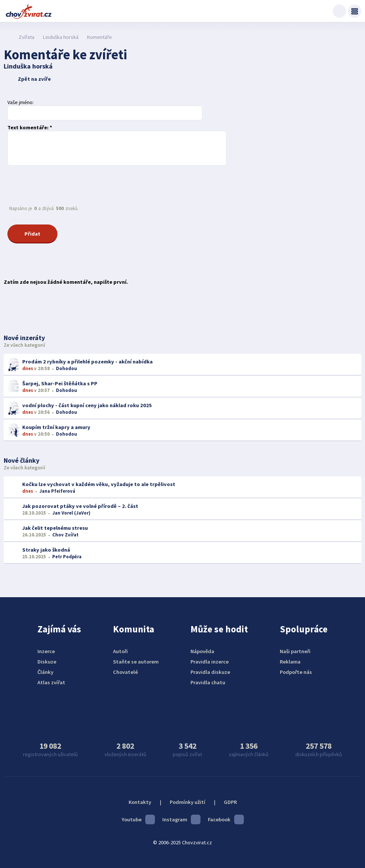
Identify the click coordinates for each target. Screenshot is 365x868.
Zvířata (26, 37)
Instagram (181, 819)
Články (45, 672)
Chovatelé (125, 672)
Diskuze (47, 662)
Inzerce (46, 651)
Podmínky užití (188, 802)
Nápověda (202, 651)
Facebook (226, 819)
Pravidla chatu (208, 682)
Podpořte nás (296, 672)
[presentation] (64, 185)
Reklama (290, 662)
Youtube (138, 819)
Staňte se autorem (136, 662)
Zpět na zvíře (28, 79)
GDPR (230, 802)
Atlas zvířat (51, 682)
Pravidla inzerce (210, 662)
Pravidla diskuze (210, 672)
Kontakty (140, 802)
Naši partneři (295, 651)
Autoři (120, 651)
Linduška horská (61, 37)
